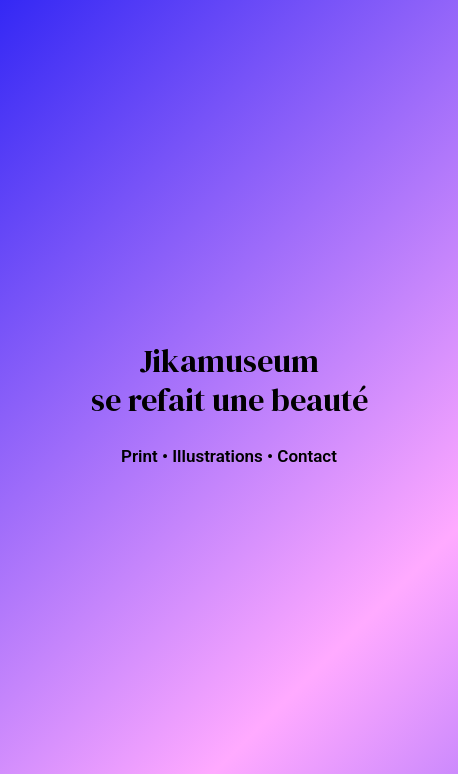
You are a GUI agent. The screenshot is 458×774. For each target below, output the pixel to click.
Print (139, 456)
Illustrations (217, 456)
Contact (307, 456)
